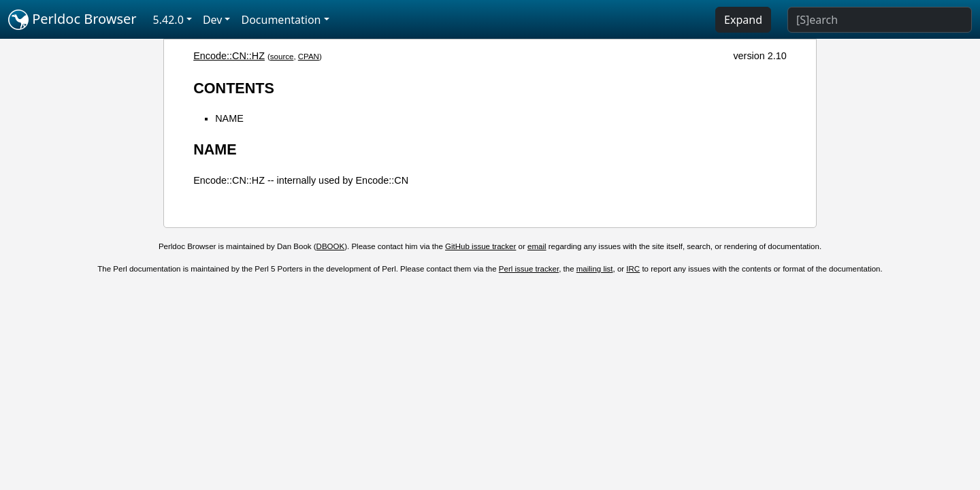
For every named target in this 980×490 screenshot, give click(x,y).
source (282, 56)
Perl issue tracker (529, 269)
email (537, 246)
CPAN (309, 56)
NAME (229, 118)
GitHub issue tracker (480, 246)
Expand (743, 20)
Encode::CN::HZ (229, 56)
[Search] (880, 20)
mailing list (595, 269)
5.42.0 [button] (168, 20)
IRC (633, 269)
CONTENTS (234, 88)
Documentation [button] (281, 20)
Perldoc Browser (72, 20)
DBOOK (331, 246)
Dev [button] (213, 20)
